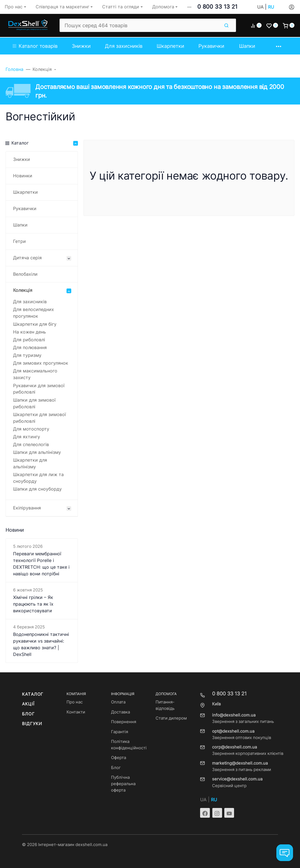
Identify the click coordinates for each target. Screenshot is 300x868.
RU (271, 7)
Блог (28, 714)
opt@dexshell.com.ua (233, 731)
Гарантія (120, 732)
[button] (189, 7)
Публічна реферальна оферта (123, 784)
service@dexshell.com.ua (237, 779)
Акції (28, 704)
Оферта (119, 758)
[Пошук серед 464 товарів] (140, 25)
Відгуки (32, 724)
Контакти (76, 712)
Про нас (75, 702)
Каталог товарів (35, 46)
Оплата (118, 702)
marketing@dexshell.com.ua (240, 763)
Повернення (124, 722)
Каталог (33, 694)
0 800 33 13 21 (217, 7)
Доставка (121, 712)
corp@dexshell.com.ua (234, 747)
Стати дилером (171, 718)
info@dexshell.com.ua (234, 715)
